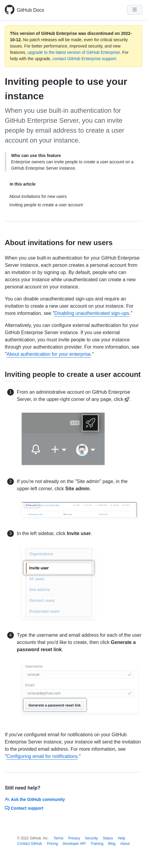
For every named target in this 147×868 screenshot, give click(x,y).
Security (91, 838)
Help (122, 838)
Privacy (74, 838)
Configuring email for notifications (42, 756)
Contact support (24, 808)
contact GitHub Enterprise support (84, 59)
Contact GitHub (30, 844)
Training (97, 844)
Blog (112, 844)
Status (108, 838)
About (125, 844)
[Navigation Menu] (135, 10)
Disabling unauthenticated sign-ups (92, 313)
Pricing (52, 844)
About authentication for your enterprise (49, 354)
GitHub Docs (31, 10)
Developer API (74, 844)
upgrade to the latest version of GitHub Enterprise (73, 52)
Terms (58, 838)
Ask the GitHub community (35, 799)
